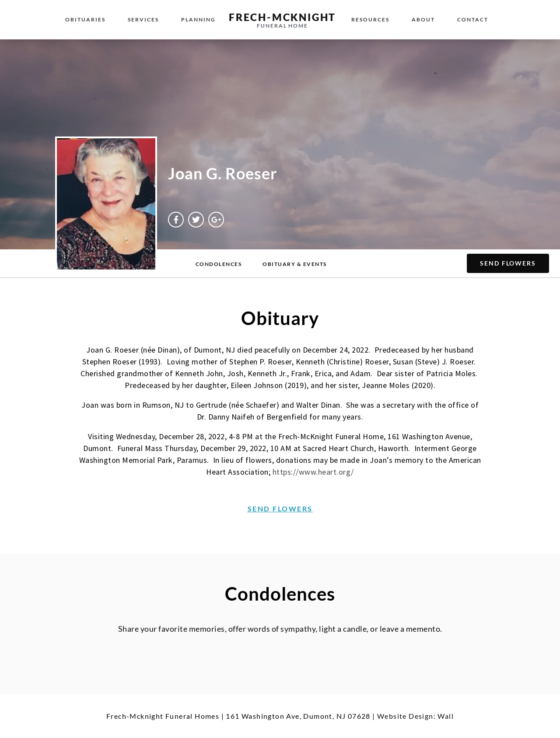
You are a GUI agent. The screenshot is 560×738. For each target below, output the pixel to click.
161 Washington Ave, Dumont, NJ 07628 (298, 716)
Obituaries (85, 19)
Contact (473, 19)
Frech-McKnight (282, 17)
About (423, 19)
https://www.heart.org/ (313, 472)
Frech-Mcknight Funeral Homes (163, 716)
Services (143, 19)
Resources (370, 19)
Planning (198, 19)
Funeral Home (282, 26)
